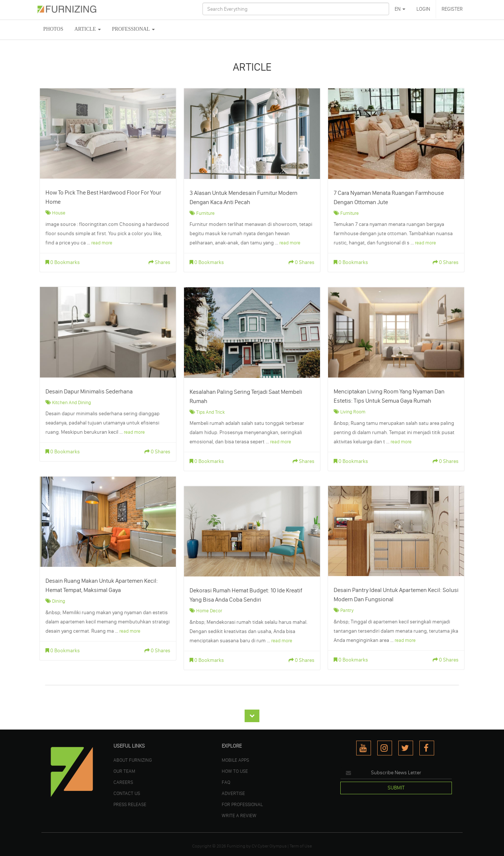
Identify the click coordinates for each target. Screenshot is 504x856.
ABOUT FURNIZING (133, 760)
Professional (133, 29)
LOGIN (423, 9)
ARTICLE (88, 29)
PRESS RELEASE (130, 804)
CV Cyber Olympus (269, 846)
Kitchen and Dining (71, 402)
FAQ (226, 782)
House (59, 213)
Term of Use (301, 846)
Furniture (205, 213)
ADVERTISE (233, 793)
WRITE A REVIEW (239, 815)
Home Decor (209, 610)
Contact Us (127, 793)
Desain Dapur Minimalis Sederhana (89, 391)
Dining (59, 601)
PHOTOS (53, 29)
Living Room (353, 412)
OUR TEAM (124, 771)
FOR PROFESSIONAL (242, 804)
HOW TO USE (235, 771)
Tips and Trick (210, 412)
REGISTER (452, 9)
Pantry (347, 610)
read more (102, 243)
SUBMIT (396, 788)
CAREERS (123, 782)
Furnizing (236, 846)
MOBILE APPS (235, 760)
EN (400, 9)
